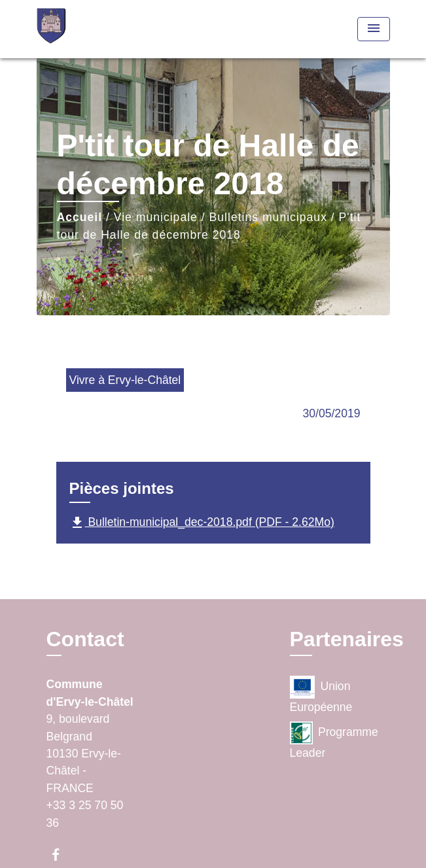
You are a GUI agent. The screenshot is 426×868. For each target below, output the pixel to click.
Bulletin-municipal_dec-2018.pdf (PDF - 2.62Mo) (202, 523)
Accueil (80, 217)
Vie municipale (156, 217)
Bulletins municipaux (268, 217)
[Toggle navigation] (374, 29)
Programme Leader (334, 740)
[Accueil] (86, 29)
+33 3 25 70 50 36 (85, 814)
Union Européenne (321, 695)
